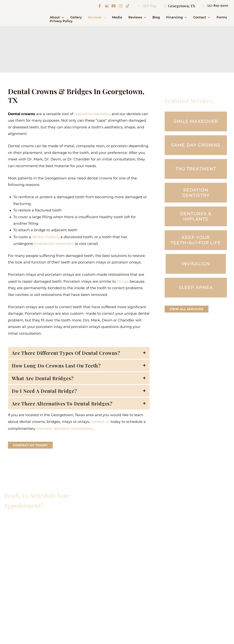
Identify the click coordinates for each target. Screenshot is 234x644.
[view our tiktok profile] (127, 6)
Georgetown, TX (178, 6)
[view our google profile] (106, 6)
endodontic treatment (54, 243)
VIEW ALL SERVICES (187, 309)
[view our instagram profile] (120, 6)
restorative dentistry (92, 114)
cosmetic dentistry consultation (65, 427)
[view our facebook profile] (99, 6)
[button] (62, 17)
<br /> (53, 562)
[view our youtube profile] (113, 6)
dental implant (45, 237)
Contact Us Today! (30, 444)
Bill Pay (145, 6)
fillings (123, 281)
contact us (100, 421)
